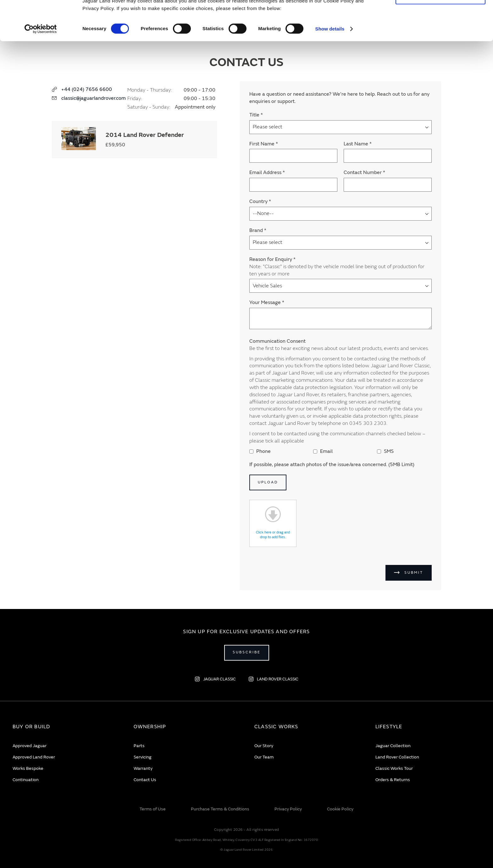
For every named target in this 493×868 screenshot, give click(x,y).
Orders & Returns (393, 780)
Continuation (26, 780)
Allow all (441, 15)
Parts (139, 746)
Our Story (264, 746)
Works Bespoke (28, 768)
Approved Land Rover (34, 757)
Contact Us (145, 780)
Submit (414, 573)
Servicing (143, 757)
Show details (330, 66)
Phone (260, 451)
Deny (441, 34)
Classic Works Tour (394, 768)
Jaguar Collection (393, 746)
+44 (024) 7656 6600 (87, 89)
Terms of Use (153, 809)
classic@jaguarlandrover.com (94, 98)
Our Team (264, 757)
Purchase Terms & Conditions (220, 809)
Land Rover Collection (397, 757)
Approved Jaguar (30, 746)
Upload (268, 482)
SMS (385, 451)
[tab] (65, 727)
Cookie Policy (340, 809)
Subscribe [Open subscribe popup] (247, 652)
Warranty (143, 768)
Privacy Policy (288, 809)
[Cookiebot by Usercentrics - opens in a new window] (41, 66)
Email (323, 451)
